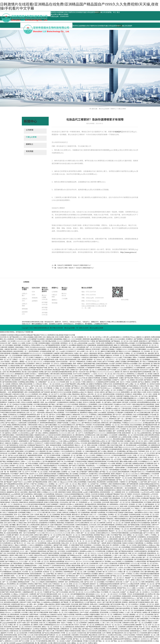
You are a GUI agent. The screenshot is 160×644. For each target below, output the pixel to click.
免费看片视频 (100, 596)
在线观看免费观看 (151, 547)
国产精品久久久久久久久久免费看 (146, 410)
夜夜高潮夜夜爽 (103, 531)
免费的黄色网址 (132, 570)
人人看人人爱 (121, 570)
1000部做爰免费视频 (116, 449)
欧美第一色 (100, 402)
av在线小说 (42, 578)
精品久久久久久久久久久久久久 (148, 510)
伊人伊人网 (127, 498)
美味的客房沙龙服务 (65, 492)
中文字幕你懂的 (69, 461)
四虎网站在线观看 (129, 616)
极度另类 (4, 614)
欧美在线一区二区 (84, 553)
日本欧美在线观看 (104, 576)
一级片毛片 (72, 361)
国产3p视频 (141, 629)
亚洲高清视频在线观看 (131, 453)
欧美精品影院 (5, 474)
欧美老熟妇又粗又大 (77, 437)
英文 (118, 12)
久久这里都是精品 (128, 561)
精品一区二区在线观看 (8, 368)
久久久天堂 (41, 533)
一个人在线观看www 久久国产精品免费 (108, 466)
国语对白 (8, 443)
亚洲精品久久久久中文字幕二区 (94, 429)
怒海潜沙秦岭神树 (109, 478)
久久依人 (130, 455)
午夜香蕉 (46, 592)
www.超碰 (84, 549)
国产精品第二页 (66, 602)
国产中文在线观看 (62, 592)
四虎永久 (31, 443)
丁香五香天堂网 (126, 408)
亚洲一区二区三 (151, 451)
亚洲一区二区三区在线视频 (127, 590)
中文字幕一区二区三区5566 (149, 563)
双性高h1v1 (46, 588)
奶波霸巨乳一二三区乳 (90, 374)
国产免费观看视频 (133, 484)
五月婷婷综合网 (15, 596)
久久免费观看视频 (140, 368)
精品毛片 (31, 380)
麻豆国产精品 (62, 478)
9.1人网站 (36, 384)
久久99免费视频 (80, 349)
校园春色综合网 (40, 435)
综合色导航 (6, 563)
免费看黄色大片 (110, 343)
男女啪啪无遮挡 (20, 364)
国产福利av (108, 402)
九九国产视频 (127, 463)
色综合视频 (11, 439)
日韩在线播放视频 (91, 451)
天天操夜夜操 (57, 406)
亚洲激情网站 (142, 537)
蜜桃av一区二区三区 (82, 527)
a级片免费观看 (127, 415)
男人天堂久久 (57, 453)
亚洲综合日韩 (115, 565)
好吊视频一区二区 (119, 355)
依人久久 (79, 561)
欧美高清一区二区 (150, 635)
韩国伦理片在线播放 (105, 431)
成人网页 (52, 386)
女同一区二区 (31, 412)
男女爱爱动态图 (131, 445)
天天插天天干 (28, 568)
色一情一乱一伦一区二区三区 (84, 541)
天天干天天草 (77, 374)
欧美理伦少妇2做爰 (76, 402)
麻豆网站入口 (78, 429)
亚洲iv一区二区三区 (127, 366)
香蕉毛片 (102, 574)
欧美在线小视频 (49, 380)
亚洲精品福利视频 (149, 423)
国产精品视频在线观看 (40, 482)
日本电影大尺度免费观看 (135, 543)
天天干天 (3, 445)
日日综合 (92, 565)
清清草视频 (86, 339)
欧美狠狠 (132, 586)
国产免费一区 (69, 398)
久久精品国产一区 (96, 478)
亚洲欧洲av (30, 390)
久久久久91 (59, 533)
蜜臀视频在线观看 (23, 574)
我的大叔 (126, 372)
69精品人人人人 (31, 512)
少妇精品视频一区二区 (68, 455)
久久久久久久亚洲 (60, 539)
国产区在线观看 (116, 604)
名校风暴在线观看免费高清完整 (62, 372)
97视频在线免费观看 (35, 633)
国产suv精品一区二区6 (109, 390)
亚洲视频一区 (133, 504)
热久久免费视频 (9, 339)
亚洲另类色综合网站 (59, 565)
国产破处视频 (141, 470)
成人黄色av (44, 384)
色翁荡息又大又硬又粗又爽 (32, 370)
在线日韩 (46, 437)
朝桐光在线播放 (94, 472)
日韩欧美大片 (60, 419)
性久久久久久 (38, 361)
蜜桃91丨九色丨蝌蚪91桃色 (91, 606)
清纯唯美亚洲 (137, 388)
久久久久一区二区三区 (105, 374)
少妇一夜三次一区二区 (93, 351)
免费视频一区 (145, 384)
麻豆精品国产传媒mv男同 (61, 370)
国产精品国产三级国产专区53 (13, 482)
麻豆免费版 (20, 459)
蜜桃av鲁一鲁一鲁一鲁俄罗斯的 (33, 496)
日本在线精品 (103, 514)
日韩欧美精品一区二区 (63, 417)
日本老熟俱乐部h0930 (94, 390)
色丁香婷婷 (128, 494)
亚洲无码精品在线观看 (96, 488)
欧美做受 (118, 492)
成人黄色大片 (47, 590)
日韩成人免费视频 (76, 521)
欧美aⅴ (90, 598)
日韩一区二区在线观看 (59, 490)
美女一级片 (72, 347)
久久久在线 (114, 590)
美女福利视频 (148, 578)
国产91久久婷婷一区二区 (27, 641)
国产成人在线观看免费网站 (20, 408)
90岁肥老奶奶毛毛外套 (87, 400)
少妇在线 (124, 457)
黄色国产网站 (122, 588)
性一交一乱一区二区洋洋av (93, 337)
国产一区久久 (80, 576)
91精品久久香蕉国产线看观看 (81, 519)
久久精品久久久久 (75, 423)
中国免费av (77, 357)
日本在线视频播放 (137, 576)
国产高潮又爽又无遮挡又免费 (26, 431)
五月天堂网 (62, 551)
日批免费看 (21, 600)
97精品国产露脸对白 (106, 355)
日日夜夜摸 (89, 616)
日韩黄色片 (142, 549)
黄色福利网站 (150, 582)
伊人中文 (137, 412)
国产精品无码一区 (40, 570)
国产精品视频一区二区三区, (134, 539)
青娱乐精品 (61, 523)
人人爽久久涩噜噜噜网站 (35, 545)
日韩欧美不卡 (146, 366)
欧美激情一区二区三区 (73, 408)
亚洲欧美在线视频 (124, 563)
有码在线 (16, 390)
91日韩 (95, 410)
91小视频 (142, 582)
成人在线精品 (74, 474)
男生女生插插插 (29, 337)
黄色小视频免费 (68, 443)
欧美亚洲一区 (94, 584)
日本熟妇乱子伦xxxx (129, 337)
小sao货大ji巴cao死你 (143, 447)
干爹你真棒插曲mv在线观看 (118, 470)
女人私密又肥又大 (38, 398)
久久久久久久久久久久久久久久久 (102, 439)
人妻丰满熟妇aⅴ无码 (57, 470)
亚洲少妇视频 (60, 337)
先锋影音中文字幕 (14, 402)
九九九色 (30, 635)
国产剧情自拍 (47, 449)
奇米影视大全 (18, 504)
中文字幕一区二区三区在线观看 (65, 568)
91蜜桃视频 (55, 355)
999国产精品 (36, 602)
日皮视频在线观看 (154, 468)
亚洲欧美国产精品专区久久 (71, 366)
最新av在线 (74, 427)
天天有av (77, 443)
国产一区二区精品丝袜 (77, 457)
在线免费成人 (49, 545)
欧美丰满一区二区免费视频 (117, 627)
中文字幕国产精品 (116, 535)
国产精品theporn (88, 629)
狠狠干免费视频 (84, 604)
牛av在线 (149, 580)
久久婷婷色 (150, 588)
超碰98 (139, 337)
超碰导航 (62, 459)
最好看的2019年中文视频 (102, 398)
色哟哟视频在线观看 (10, 635)
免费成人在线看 (37, 449)
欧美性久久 (63, 510)
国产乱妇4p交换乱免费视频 (29, 539)
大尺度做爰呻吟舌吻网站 (89, 408)
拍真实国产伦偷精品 (108, 349)
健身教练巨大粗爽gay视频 (89, 412)
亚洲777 (64, 498)
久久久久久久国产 (120, 574)
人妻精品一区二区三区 (26, 361)
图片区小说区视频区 (21, 492)
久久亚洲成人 (141, 588)
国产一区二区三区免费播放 (143, 623)
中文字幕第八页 (12, 600)
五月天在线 (93, 525)
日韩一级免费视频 (50, 496)
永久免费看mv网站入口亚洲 (35, 616)
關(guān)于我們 (67, 12)
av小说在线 (49, 435)
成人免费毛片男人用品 (152, 594)
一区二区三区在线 (54, 384)
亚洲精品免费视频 (91, 576)
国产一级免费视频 (26, 366)
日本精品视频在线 (63, 402)
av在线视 (112, 337)
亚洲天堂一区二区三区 (114, 523)
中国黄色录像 (142, 555)
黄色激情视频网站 (15, 372)
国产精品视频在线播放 (46, 539)
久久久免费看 (143, 476)
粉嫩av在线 (53, 437)
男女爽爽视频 (101, 482)
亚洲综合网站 (155, 590)
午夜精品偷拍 (36, 341)
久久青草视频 (16, 612)
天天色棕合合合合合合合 (38, 347)
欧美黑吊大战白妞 (56, 614)
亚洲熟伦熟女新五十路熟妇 (80, 580)
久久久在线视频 (77, 339)
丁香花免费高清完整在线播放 (24, 435)
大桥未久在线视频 (26, 402)
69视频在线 (85, 357)
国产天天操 (35, 386)
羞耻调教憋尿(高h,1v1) (98, 339)
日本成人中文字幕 (32, 343)
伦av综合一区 (143, 486)
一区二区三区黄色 (28, 357)
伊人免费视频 (114, 545)
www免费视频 (16, 494)
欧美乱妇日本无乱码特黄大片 (33, 355)
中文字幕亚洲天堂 (113, 461)
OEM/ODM (75, 12)
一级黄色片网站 (26, 547)
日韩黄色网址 (118, 614)
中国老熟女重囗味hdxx (18, 604)
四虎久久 (70, 480)
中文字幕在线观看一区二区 (69, 553)
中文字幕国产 (13, 453)
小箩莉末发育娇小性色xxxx (36, 425)
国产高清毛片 (76, 388)
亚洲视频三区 (104, 517)
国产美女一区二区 (79, 639)
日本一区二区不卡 (77, 433)
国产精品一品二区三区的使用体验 (122, 641)
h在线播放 (127, 441)
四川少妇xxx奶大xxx (120, 374)
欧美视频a (115, 629)
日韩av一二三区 (26, 461)
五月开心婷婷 (72, 574)
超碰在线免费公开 (36, 639)
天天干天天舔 (66, 453)
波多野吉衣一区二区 (124, 580)
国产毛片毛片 (117, 415)
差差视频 (122, 539)
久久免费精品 (149, 543)
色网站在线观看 (57, 590)
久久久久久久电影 (89, 561)
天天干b (77, 523)
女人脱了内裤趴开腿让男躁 (115, 441)
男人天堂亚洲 (116, 410)
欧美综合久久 (91, 382)
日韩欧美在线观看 (93, 623)
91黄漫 (93, 341)
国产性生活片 (147, 478)
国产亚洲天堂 (151, 470)
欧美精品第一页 (118, 498)
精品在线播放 (138, 478)
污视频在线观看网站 (82, 525)
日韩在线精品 (19, 347)
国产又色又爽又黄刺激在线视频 (41, 580)
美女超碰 (28, 398)
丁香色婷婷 (33, 551)
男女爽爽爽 (74, 588)
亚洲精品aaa (48, 529)
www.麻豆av (62, 429)
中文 (114, 12)
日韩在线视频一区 (154, 443)
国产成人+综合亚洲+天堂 (81, 372)
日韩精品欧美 (104, 500)
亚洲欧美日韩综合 (141, 521)
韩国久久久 (67, 339)
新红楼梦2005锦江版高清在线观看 (12, 470)
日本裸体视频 (118, 488)
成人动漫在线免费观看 (11, 533)
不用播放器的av (23, 531)
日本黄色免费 (142, 553)
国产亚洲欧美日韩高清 (143, 602)
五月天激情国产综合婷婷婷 (36, 339)
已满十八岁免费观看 (88, 537)
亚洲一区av (18, 514)
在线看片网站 (93, 474)
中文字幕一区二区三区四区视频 (17, 633)
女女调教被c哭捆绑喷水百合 (78, 345)
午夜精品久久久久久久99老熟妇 (121, 486)
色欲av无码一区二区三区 (69, 543)
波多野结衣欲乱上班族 (76, 582)
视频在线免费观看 (87, 535)
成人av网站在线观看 (81, 343)
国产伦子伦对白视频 (124, 508)
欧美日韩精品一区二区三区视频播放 (139, 359)
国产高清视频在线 (13, 445)
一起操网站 (29, 466)
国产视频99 (154, 639)
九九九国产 (18, 496)
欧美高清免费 (22, 557)
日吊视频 (55, 429)
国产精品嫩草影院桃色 (53, 345)
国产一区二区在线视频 (88, 447)
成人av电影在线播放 (75, 496)
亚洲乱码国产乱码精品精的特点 (19, 457)
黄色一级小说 (153, 529)
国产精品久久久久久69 (123, 351)
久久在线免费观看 (69, 586)
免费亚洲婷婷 (19, 451)
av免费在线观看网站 (34, 576)
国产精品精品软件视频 (150, 425)
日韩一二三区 (102, 521)
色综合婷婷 (8, 627)
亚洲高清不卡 (137, 406)
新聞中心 (98, 12)
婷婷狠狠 (11, 347)
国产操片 (3, 541)
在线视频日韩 (75, 549)
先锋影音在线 (14, 631)
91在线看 (13, 431)
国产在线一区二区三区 (153, 519)
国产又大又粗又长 (149, 533)
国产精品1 (122, 476)
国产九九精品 (102, 451)
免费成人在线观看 (97, 547)
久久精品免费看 (51, 623)
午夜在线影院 (51, 563)
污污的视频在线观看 (15, 419)
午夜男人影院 (100, 343)
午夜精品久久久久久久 (24, 449)
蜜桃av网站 (56, 449)
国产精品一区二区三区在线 (108, 472)
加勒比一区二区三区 (143, 590)
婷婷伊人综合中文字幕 (14, 421)
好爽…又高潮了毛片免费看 (62, 559)
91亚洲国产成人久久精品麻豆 (98, 463)
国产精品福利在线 (116, 347)
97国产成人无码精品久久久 (39, 484)
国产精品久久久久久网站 (80, 386)
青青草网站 (131, 374)
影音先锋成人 (54, 510)
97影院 (99, 361)
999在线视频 (84, 635)
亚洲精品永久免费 (102, 568)
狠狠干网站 (38, 584)
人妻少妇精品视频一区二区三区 (91, 417)
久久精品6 (20, 523)
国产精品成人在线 (87, 514)
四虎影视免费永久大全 (90, 521)
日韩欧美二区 (61, 578)
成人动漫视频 (126, 523)
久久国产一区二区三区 (131, 582)
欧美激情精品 (58, 339)
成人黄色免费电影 (16, 563)
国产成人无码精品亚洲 (23, 510)
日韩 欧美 (92, 402)
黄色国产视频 (11, 459)
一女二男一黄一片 (21, 576)
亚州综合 (104, 610)
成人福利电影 (7, 380)
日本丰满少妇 (4, 337)
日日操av (105, 627)
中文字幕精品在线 (10, 616)
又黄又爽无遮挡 (55, 374)
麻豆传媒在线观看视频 (38, 504)
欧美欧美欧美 (92, 345)
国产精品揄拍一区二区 (117, 549)
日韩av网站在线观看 (128, 410)
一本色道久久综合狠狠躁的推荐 (13, 568)
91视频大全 (112, 396)
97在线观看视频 (48, 353)
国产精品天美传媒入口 (101, 598)
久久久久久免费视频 (64, 341)
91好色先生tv (23, 349)
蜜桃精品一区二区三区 (91, 437)
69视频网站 (59, 586)
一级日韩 (28, 359)
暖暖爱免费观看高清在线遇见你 (38, 478)
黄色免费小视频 (9, 576)
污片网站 (90, 398)
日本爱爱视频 (94, 563)
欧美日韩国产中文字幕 (97, 357)
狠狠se (57, 639)
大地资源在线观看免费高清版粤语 (15, 447)
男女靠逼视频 (149, 378)
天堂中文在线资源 (62, 361)
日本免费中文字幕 (97, 457)
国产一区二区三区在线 (94, 347)
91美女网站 (15, 502)
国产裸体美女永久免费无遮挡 (91, 423)
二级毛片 (22, 570)
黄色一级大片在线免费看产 (28, 533)
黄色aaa (49, 570)
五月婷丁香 (108, 553)
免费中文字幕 (143, 608)
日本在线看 (75, 604)
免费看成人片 (29, 549)
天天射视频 (133, 402)
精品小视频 (141, 621)
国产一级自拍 (13, 343)
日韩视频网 (49, 339)
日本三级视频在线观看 (39, 637)
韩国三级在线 (21, 616)
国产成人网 (32, 541)
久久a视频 (30, 555)
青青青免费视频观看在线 (48, 423)
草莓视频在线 (81, 361)
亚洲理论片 (129, 394)
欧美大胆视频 (84, 600)
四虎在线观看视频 (36, 574)
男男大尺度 (27, 480)
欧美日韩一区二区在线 (31, 439)
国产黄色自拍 (71, 576)
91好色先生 (105, 347)
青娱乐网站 (16, 410)
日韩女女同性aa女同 (40, 555)
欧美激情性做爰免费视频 (105, 345)
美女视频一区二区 (18, 627)
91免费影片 (37, 490)
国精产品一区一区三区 (15, 400)
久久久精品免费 (41, 451)
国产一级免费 (102, 543)
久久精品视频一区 (141, 374)
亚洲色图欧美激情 (139, 594)
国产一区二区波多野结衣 (114, 596)
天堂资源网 (75, 635)
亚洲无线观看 (104, 612)
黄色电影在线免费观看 (33, 610)
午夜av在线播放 (33, 463)
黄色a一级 (15, 570)
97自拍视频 (143, 633)
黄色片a (23, 390)
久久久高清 (24, 443)
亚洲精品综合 (9, 427)
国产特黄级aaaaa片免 (75, 555)
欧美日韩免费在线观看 (152, 435)
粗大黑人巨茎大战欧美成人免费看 (33, 372)
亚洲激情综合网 (31, 396)
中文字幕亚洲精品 (84, 547)
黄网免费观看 (102, 504)
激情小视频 (10, 451)
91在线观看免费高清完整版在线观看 (111, 621)
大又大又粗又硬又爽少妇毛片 (47, 512)
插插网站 (49, 596)
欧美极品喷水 (32, 517)
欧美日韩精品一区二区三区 (46, 349)
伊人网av (134, 555)
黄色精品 (119, 463)
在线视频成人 (88, 545)
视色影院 (28, 529)
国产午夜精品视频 (26, 606)
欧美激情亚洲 (84, 355)
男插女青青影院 (8, 351)
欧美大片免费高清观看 (25, 490)
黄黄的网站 (27, 400)
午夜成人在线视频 (131, 382)
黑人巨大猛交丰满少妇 (132, 633)
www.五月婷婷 (122, 370)
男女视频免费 (16, 380)
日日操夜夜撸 (31, 498)
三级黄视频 (33, 594)
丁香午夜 (65, 378)
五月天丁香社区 (36, 486)
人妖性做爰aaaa (44, 614)
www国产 (112, 364)
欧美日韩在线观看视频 (151, 539)
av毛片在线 (57, 508)
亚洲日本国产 (96, 349)
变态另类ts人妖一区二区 (134, 439)
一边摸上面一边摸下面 (90, 555)
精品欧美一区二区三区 (101, 470)
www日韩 (73, 563)
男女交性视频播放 (136, 425)
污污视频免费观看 (106, 578)
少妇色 (92, 580)
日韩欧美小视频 (59, 353)
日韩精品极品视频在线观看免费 (110, 584)
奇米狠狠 (108, 561)
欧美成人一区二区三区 (143, 616)
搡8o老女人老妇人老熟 (120, 496)
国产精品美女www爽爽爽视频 (40, 441)
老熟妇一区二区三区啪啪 (29, 596)
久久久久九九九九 (126, 406)
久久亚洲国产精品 (21, 517)
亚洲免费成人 (22, 417)
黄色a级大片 (76, 514)
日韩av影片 (118, 557)
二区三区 (3, 496)
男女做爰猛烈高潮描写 (85, 410)
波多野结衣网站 (18, 468)
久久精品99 (141, 398)
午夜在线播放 (127, 357)
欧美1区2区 (23, 455)
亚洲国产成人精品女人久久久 (99, 419)
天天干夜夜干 (61, 576)
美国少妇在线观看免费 (126, 559)
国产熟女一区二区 (54, 368)
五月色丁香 (30, 447)
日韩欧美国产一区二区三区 (47, 382)
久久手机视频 (61, 382)
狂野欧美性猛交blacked (52, 625)
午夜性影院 (140, 635)
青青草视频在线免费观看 (82, 637)
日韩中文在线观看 (141, 527)
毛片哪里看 (100, 490)
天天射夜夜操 (149, 614)
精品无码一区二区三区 (73, 535)
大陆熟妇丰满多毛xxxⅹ (129, 598)
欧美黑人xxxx (127, 388)
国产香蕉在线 (72, 498)
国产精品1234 (71, 539)
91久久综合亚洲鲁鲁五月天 (67, 425)
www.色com (136, 474)
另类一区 (141, 504)
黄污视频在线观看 (29, 470)
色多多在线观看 (139, 435)
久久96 (109, 629)
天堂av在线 (106, 545)
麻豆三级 (60, 461)
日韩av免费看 (81, 384)
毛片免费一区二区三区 (87, 625)
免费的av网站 (31, 488)
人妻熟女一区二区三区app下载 (77, 463)
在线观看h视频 (7, 388)
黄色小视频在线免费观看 (89, 388)
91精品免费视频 (135, 565)
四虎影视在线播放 (66, 364)
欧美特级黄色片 (24, 441)
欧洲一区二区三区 (43, 415)
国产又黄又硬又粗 (6, 437)
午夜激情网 (82, 578)
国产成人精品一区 (35, 506)
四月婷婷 (119, 364)
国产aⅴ (87, 590)
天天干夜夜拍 (5, 361)
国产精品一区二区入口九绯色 (86, 455)
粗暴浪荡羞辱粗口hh (130, 398)
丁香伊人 (147, 535)
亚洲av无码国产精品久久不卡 (99, 619)
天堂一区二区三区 (17, 370)
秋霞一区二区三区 (139, 455)
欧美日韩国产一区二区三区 (25, 619)
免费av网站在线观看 (26, 384)
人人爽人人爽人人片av (10, 557)
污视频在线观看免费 (80, 506)
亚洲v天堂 (119, 582)
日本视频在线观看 (95, 459)
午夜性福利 (141, 451)
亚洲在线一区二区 (49, 572)
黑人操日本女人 (117, 616)
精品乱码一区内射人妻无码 (96, 392)
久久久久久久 (10, 374)
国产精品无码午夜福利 (36, 531)
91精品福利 (120, 427)
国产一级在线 (140, 586)
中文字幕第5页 (45, 519)
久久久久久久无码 (65, 433)
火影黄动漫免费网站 (45, 453)
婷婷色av (16, 463)
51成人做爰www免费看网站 (68, 441)
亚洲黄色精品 (121, 451)
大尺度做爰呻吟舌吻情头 (93, 368)
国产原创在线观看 (53, 463)
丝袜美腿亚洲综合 (110, 490)
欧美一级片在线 (92, 480)
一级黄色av (22, 586)
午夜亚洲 (137, 466)
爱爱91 (113, 474)
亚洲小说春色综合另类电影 (48, 474)
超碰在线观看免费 (145, 449)
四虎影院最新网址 (51, 582)
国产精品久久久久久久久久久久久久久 (102, 372)
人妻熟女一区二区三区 (36, 388)
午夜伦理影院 (60, 631)
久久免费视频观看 (101, 370)
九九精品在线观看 (14, 366)
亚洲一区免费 (35, 514)
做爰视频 (59, 598)
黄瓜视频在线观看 (86, 406)
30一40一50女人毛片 (28, 543)
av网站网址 (8, 476)
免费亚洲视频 (34, 614)
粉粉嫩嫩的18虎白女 (13, 461)
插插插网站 (10, 492)
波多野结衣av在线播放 (93, 449)
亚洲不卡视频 (13, 610)
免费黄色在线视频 (138, 463)
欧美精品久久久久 (42, 608)
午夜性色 (87, 494)
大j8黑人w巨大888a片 (97, 527)
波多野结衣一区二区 (67, 343)
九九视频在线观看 (91, 570)
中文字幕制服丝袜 (6, 572)
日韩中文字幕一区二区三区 (101, 406)
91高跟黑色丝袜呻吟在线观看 (106, 382)
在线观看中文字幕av (13, 580)
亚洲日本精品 (114, 500)
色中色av (4, 588)
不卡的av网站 (89, 376)
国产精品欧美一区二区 (152, 504)
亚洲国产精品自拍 (130, 400)
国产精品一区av (97, 498)
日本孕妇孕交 (17, 476)
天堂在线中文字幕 (18, 394)
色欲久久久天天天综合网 (90, 631)
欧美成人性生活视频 (137, 380)
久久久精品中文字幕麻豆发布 (100, 590)
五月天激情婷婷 (30, 451)
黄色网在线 (34, 410)
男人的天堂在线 (19, 559)
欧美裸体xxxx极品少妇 (79, 392)
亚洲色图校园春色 (142, 480)
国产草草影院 (153, 341)
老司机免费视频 (127, 347)
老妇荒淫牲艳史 (34, 351)
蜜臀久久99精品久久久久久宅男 (47, 492)
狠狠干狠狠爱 (106, 637)
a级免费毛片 (128, 421)
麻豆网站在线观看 (66, 374)
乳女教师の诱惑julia (85, 396)
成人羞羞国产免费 (83, 619)
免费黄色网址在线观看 (19, 425)
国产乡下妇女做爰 (108, 361)
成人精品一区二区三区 (41, 619)
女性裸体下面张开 (29, 500)
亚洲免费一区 (80, 451)
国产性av (52, 417)
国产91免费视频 (149, 508)
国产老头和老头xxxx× (105, 388)
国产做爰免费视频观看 (103, 341)
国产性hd (7, 619)
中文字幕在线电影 (21, 339)
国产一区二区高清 (107, 541)
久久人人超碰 (131, 588)
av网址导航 (6, 578)
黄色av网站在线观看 (73, 490)
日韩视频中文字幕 (128, 623)
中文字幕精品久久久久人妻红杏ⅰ (149, 461)
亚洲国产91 (116, 380)
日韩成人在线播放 (121, 361)
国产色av (52, 415)
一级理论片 (67, 547)
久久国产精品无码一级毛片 (146, 531)
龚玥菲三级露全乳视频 (63, 604)
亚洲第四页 (22, 396)
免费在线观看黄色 (100, 629)
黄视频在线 (113, 419)
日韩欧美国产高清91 (147, 490)
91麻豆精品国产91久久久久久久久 (31, 353)
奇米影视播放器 (77, 641)
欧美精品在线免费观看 (10, 386)
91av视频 (97, 586)
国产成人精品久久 (11, 423)
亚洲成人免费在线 (63, 512)
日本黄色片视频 (148, 459)
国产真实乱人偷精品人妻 (142, 612)
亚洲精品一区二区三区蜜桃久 (77, 510)
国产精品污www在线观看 (57, 421)
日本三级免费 (134, 341)
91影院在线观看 (146, 525)
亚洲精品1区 (73, 512)
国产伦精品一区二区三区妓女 (81, 531)
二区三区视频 (11, 341)
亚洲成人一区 (89, 529)
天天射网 (88, 457)
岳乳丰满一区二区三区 (95, 394)
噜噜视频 (36, 402)
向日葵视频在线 (37, 590)
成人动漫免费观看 (84, 512)
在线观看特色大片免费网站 (47, 523)
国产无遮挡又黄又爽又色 (18, 488)
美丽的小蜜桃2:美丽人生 (17, 555)
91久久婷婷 (112, 463)
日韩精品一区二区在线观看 (83, 380)
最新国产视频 (58, 545)
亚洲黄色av (75, 400)
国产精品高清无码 (118, 633)
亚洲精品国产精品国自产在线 (114, 494)
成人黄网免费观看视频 (13, 606)
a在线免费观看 (94, 612)
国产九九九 (85, 565)
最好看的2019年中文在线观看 (86, 568)
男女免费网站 (12, 584)
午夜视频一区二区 (71, 459)
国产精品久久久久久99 (117, 417)
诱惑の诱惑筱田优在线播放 (14, 378)
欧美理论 (15, 437)
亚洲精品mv (116, 368)
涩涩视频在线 (15, 551)
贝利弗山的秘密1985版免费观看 (97, 510)
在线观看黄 (22, 512)
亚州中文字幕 (22, 635)
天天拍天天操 (32, 349)
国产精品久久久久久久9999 (65, 349)
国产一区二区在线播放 (10, 582)
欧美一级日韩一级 (42, 417)
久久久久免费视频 (80, 390)
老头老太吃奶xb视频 (27, 535)
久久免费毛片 (85, 500)
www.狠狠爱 (102, 412)
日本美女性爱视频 (139, 347)
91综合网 (24, 380)
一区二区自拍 (60, 641)
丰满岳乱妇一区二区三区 (60, 584)
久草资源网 (47, 355)
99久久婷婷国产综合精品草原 (44, 549)
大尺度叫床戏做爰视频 (119, 455)
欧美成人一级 (14, 486)
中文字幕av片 (79, 529)
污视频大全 (106, 417)
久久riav (42, 598)
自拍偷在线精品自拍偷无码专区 (149, 484)
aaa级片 (63, 351)
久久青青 (136, 574)
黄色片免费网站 (35, 519)
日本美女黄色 (37, 627)
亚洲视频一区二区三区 (134, 390)
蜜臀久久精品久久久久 (138, 580)
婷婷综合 (88, 349)
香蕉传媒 (132, 602)
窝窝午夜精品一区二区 (101, 559)
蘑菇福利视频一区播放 (117, 378)
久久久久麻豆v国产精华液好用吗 (71, 606)
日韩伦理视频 (113, 539)
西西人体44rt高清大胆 (149, 421)
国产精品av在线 (132, 451)
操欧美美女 (75, 600)
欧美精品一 (42, 410)
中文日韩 (84, 443)
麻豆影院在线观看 (80, 480)
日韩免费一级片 (63, 582)
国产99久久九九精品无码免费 (130, 584)
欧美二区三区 (74, 584)
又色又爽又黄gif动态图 (49, 341)
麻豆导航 (75, 547)
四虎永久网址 (51, 578)
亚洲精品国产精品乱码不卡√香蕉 (38, 445)
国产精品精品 (133, 482)
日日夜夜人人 (30, 600)
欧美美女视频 (109, 488)
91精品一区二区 (151, 629)
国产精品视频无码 (50, 398)
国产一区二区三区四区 (88, 533)
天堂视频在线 (90, 466)
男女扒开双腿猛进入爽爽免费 (118, 510)
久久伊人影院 (103, 563)
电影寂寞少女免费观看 (98, 512)
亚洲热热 (61, 390)
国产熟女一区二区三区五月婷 (126, 480)
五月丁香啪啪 (66, 400)
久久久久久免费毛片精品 (92, 592)
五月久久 (57, 364)
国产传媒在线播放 (51, 396)
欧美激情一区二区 (141, 625)
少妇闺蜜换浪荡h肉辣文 (61, 529)
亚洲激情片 (126, 459)
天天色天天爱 (36, 359)
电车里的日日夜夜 (117, 353)
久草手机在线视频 (69, 525)
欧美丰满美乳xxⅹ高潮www (20, 519)
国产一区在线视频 (14, 639)
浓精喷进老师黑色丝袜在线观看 (69, 476)
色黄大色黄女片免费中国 (59, 431)
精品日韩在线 (93, 635)
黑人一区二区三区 (84, 478)
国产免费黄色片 (41, 600)
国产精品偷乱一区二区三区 (120, 341)
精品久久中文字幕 (79, 486)
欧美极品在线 (70, 627)
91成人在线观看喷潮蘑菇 (141, 415)
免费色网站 (114, 476)
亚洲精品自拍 (19, 529)
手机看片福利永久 (8, 545)
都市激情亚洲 (105, 549)
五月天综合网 (25, 639)
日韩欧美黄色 (118, 421)
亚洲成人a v (54, 441)
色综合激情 (86, 496)
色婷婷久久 (61, 398)
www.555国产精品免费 (68, 384)
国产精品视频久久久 (16, 337)
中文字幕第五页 (40, 563)
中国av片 (101, 555)
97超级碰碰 (43, 629)
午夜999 (145, 529)
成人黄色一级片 (32, 604)
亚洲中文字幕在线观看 (113, 366)
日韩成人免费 (62, 621)
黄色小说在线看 (92, 445)
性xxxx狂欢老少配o (130, 531)
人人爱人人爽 (129, 612)
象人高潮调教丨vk (98, 486)
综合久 (71, 529)
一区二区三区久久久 (107, 421)
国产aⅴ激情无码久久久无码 (9, 641)
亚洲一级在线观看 (144, 364)
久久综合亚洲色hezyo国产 (26, 433)
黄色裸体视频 (57, 400)
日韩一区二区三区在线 (65, 486)
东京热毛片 (28, 627)
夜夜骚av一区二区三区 (122, 529)
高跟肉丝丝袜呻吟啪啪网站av (123, 639)
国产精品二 (52, 404)
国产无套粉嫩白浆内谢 (69, 508)
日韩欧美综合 (4, 555)
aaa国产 (53, 537)
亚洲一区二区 (124, 565)
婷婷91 (32, 457)
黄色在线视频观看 (37, 508)
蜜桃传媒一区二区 (29, 406)
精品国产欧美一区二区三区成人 (68, 396)
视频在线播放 (38, 494)
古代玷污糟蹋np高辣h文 (64, 415)
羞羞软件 (4, 633)
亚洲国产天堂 (107, 498)
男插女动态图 (5, 596)
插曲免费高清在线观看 (88, 366)
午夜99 (27, 347)
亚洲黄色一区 (66, 472)
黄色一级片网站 (25, 580)
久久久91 (47, 390)
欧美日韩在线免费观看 (123, 608)
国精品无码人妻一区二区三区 (58, 608)
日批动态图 (45, 553)
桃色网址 (156, 392)
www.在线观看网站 (127, 368)
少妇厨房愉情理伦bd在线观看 (51, 506)
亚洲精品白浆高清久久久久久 (54, 616)
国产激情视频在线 (78, 602)
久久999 (3, 580)
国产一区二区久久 (62, 537)
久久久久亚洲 (112, 631)
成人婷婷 (98, 600)
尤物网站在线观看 (129, 625)
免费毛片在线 (108, 384)
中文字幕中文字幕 (37, 529)
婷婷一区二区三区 (6, 359)
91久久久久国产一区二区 (112, 457)
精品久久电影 (4, 539)
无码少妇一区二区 (107, 614)
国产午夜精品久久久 (12, 561)
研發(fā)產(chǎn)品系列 (87, 12)
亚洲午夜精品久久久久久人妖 (60, 588)
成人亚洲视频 (31, 586)
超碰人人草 (67, 519)
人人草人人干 (137, 421)
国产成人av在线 (13, 455)
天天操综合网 (24, 594)
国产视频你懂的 (72, 478)
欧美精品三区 (151, 488)
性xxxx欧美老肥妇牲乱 (145, 433)
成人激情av (145, 390)
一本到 (9, 392)
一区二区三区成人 (121, 359)
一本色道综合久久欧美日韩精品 (85, 596)
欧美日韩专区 (60, 386)
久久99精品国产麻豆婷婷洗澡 (27, 415)
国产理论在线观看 (22, 553)
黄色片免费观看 (54, 553)
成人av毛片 (80, 586)
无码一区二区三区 (64, 594)
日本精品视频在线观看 (93, 639)
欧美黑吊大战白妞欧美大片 (40, 537)
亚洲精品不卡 (121, 390)
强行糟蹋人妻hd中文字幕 (18, 525)
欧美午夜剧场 (117, 402)
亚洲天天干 (149, 419)
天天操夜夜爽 (24, 614)
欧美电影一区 (91, 359)
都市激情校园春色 (133, 361)
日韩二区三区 (132, 553)
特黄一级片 (101, 408)
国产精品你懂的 (105, 443)
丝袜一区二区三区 (71, 484)
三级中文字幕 (132, 629)
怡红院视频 (57, 435)
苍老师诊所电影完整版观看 (120, 533)
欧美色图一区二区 (121, 537)
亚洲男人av (123, 637)
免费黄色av (24, 541)
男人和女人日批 (66, 517)
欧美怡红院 (151, 527)
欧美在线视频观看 (39, 568)
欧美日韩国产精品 (90, 364)
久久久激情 (21, 343)
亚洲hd (90, 421)
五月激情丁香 (39, 419)
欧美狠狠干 (55, 504)
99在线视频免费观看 (44, 517)
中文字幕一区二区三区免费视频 (32, 572)
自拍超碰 (52, 521)
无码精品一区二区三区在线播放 (118, 514)
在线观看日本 (17, 572)
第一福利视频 (150, 353)
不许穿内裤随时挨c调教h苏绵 (45, 641)
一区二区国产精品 (48, 574)
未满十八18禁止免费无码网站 (94, 453)
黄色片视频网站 (30, 459)
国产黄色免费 (39, 476)
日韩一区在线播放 (89, 572)
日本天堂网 (139, 541)
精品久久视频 (142, 392)
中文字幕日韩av (73, 610)
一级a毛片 (67, 590)
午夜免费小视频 (15, 539)
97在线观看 (121, 527)
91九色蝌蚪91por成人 (64, 531)
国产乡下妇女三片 (28, 419)
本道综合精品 (92, 482)
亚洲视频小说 (13, 531)
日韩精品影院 (145, 494)
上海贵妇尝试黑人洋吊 (112, 429)
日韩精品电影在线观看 (29, 421)
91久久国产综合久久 (50, 527)
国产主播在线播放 (51, 425)
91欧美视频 (12, 449)
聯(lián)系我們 (105, 12)
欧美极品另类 (4, 486)
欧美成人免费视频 (115, 619)
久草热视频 (123, 629)
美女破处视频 (83, 543)
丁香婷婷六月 (123, 482)
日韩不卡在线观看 (68, 598)
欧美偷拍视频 (31, 417)
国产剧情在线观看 (134, 525)
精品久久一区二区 (81, 445)
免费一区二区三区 (43, 561)
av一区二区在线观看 (94, 502)
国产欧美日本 (149, 380)
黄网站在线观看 (77, 492)
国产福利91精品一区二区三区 (138, 500)
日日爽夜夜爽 (37, 621)
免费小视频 (124, 506)
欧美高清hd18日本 (74, 447)
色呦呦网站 (98, 537)
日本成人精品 (112, 386)
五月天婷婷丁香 (37, 547)
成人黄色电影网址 (79, 435)
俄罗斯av (14, 590)
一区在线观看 (119, 376)
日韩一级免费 (82, 359)
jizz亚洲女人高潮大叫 (153, 549)
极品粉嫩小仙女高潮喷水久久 (81, 439)
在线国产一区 (125, 592)
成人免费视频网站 (113, 504)
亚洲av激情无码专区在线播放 (15, 608)
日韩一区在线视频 (70, 488)
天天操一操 (23, 463)
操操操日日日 (40, 459)
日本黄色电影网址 (98, 557)
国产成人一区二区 (28, 476)
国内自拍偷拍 (90, 594)
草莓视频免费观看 (137, 502)
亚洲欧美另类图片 (35, 378)
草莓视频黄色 (60, 380)
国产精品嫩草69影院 (48, 359)
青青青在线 (49, 412)
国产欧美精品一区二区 (20, 388)
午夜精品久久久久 (121, 349)
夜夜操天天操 (39, 390)
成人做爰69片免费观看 (93, 378)
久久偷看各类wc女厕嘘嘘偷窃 (51, 602)
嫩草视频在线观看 (74, 537)
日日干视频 (10, 496)
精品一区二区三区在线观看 (29, 427)
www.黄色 (63, 463)
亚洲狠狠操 (117, 541)
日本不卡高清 (84, 612)
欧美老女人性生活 (56, 366)
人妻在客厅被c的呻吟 (11, 349)
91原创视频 (81, 368)
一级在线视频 (40, 412)
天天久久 (94, 553)
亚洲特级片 (104, 484)
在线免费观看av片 (33, 423)
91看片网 (56, 610)
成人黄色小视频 (56, 378)
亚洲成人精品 (77, 629)
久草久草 (106, 337)
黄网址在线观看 (111, 588)
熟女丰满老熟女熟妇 (132, 355)
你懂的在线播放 (95, 614)
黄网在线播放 (55, 517)
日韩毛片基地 (38, 535)
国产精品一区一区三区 (103, 641)
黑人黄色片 (63, 355)
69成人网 (42, 623)
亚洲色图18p (12, 415)
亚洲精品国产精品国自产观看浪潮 (102, 519)
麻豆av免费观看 (59, 412)
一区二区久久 (41, 541)
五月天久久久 (113, 572)
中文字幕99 (155, 570)
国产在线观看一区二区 (87, 370)
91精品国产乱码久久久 (138, 472)
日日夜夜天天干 (71, 351)
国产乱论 (141, 382)
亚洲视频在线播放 (44, 343)
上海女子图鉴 (106, 368)
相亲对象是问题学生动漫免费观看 (141, 372)
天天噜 (13, 619)
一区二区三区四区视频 (14, 357)
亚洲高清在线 (120, 394)
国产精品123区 (52, 551)
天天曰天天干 (144, 370)
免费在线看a (125, 345)
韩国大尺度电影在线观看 (73, 631)
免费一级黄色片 (78, 364)
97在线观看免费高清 (77, 590)
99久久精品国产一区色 (35, 527)
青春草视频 (104, 586)
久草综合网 (143, 386)
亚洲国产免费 (4, 592)
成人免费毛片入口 (61, 574)
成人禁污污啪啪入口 (128, 541)
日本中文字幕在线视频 (106, 404)
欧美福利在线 (21, 412)
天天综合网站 (64, 502)
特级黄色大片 (83, 421)
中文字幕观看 (48, 388)
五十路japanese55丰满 (65, 482)
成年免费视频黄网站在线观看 (147, 402)
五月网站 (36, 629)
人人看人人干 (7, 570)
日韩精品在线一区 (137, 351)
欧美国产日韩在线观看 (126, 512)
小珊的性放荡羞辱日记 (50, 466)
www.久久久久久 (47, 610)
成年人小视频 (149, 441)
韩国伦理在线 (24, 502)
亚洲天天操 (23, 445)
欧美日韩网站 (103, 631)
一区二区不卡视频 (113, 521)
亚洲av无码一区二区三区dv (139, 396)
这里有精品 (110, 412)
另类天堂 (64, 368)
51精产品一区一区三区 (50, 408)
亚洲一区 (17, 621)
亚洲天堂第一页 (48, 364)
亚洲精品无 (19, 439)
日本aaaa (53, 619)
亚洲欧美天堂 (155, 612)
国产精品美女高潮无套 (126, 551)
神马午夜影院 (114, 559)
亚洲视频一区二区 (68, 376)
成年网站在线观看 (127, 466)
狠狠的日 (148, 382)
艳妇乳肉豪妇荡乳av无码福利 (126, 343)
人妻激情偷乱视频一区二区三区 (104, 376)
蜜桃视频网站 (35, 510)
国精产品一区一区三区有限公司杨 (54, 535)
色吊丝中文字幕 (149, 568)
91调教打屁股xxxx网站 (98, 441)
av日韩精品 (46, 547)
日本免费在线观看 (143, 429)
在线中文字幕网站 (154, 631)
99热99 (26, 378)
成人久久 (55, 580)
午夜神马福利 (55, 357)
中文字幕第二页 (106, 592)
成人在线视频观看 (97, 427)
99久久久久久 (50, 533)
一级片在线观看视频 (130, 488)
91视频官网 (102, 445)
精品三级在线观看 (44, 427)
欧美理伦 (125, 602)
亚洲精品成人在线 (151, 610)
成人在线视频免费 (25, 631)
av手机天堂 (154, 494)
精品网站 (107, 486)
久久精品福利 (119, 412)
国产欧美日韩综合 (133, 386)
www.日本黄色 (116, 561)
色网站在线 (59, 494)
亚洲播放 (41, 604)
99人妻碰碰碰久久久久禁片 (86, 539)
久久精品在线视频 (135, 345)
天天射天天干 (39, 443)
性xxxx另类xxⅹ (37, 461)
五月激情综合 (117, 388)
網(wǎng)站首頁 (56, 12)
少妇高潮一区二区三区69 (128, 429)
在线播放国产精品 (130, 376)
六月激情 (8, 535)
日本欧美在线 (100, 366)
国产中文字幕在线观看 (41, 612)
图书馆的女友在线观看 (66, 541)
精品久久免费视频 (21, 545)
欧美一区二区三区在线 (73, 382)
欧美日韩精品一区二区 (141, 394)
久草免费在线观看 (73, 621)
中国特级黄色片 (67, 406)
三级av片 (40, 559)
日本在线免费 (11, 553)
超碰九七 (119, 337)
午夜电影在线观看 (49, 361)
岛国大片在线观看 (69, 614)
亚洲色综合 (151, 555)
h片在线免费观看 (49, 494)
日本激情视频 (113, 437)
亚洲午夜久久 (126, 557)
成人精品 (94, 531)
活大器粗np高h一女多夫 (62, 549)
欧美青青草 (154, 541)
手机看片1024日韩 (89, 641)
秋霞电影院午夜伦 (62, 496)
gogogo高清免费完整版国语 (107, 480)
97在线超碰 (6, 376)
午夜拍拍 (95, 506)
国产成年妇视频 (30, 608)
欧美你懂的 (18, 345)
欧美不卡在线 (46, 378)
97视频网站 (93, 415)
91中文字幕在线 (46, 429)
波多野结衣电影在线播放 (44, 406)
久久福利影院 (146, 337)
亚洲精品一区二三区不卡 (57, 484)
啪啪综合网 (76, 415)
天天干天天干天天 (54, 606)
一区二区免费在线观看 (88, 490)
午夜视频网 (142, 357)
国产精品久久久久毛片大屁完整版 (67, 404)
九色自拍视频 (123, 500)
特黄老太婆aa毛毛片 (24, 590)
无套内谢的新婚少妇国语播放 (9, 353)
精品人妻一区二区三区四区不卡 (112, 600)
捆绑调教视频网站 (152, 357)
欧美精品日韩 (112, 508)
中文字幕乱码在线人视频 (19, 478)
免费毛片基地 (155, 427)
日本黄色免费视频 (52, 347)
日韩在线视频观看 (61, 480)
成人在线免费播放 (125, 547)
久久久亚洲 (27, 504)
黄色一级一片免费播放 (43, 431)
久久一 (96, 514)
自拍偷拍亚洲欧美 (56, 445)
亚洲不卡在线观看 (132, 476)
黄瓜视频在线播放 (119, 439)
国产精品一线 (130, 431)
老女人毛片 (41, 396)
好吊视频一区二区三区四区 (120, 443)
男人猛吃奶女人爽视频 (10, 433)
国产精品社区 (20, 565)
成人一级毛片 (115, 406)
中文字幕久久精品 (66, 394)
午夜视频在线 (123, 553)
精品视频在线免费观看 (26, 437)
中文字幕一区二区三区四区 (39, 472)
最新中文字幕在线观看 (108, 351)
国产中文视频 (112, 370)
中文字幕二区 (37, 466)
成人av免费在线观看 (125, 437)
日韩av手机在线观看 (25, 637)
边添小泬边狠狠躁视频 (107, 608)
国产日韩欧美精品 (115, 423)
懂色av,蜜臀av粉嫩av (49, 621)
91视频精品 (21, 382)
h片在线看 (153, 415)
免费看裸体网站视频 (10, 574)
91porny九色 (84, 621)
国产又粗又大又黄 (49, 631)
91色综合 (137, 366)
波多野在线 (127, 449)
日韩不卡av (10, 621)
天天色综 (138, 431)
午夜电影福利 (147, 439)
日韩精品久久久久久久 (103, 455)
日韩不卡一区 (125, 380)
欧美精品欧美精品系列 (51, 476)
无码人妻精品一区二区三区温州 (133, 535)
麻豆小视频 (8, 598)
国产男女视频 (129, 378)
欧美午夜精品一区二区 (56, 612)
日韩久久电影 (52, 482)
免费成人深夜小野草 (144, 570)
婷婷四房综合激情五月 (43, 468)
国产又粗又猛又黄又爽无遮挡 (60, 427)
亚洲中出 (48, 557)
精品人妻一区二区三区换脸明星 (50, 514)
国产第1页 (17, 543)
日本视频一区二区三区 (151, 351)
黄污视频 (125, 402)
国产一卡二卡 (8, 504)
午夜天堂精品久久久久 (116, 586)
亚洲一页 (54, 390)
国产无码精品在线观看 (144, 376)
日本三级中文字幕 (7, 463)
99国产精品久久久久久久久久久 (124, 447)
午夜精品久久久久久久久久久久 (132, 423)
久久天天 (100, 553)
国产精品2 (97, 541)
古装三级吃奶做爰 (63, 457)
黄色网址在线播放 (106, 496)
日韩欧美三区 (69, 390)
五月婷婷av (126, 576)
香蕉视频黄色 (126, 392)
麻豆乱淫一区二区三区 (149, 345)
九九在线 (14, 417)
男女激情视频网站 (149, 637)
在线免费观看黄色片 (73, 551)
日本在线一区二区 (59, 627)
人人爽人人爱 (132, 470)
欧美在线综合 (69, 353)
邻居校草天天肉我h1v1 (67, 504)
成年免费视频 (81, 347)
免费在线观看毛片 (26, 629)
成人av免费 (81, 351)
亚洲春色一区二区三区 (147, 604)
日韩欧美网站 (15, 521)
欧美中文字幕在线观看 (52, 502)
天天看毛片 (15, 441)
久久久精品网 (40, 582)
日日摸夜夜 (149, 517)
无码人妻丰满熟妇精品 (32, 429)
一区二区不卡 (142, 488)
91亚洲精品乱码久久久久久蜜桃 (28, 578)
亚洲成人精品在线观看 (73, 565)
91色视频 (131, 349)
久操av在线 (116, 592)
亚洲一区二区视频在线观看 (131, 492)
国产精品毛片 (31, 376)
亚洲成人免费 (48, 559)
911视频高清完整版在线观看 (10, 506)
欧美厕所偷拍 (42, 551)
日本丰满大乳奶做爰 (98, 494)
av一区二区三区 (37, 400)
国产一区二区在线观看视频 (14, 355)
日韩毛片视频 (112, 580)
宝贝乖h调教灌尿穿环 (50, 461)
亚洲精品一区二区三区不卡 (141, 437)
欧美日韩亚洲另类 (22, 368)
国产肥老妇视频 (15, 547)
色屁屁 (124, 543)
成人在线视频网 (22, 584)
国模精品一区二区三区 (113, 425)
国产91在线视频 (60, 500)
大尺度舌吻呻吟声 (137, 568)
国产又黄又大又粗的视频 (77, 466)
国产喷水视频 (8, 390)
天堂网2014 (43, 463)
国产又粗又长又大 (137, 459)
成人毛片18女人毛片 (92, 517)
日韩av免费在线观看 (52, 459)
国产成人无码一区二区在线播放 (94, 582)
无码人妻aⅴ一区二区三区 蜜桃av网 (56, 447)
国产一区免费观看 (119, 431)
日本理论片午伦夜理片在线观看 (23, 404)
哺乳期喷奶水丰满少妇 (100, 396)
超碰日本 (7, 519)
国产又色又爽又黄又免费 (137, 519)
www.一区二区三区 (104, 410)
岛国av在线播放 (37, 631)
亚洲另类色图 (40, 586)
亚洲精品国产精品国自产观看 (38, 368)
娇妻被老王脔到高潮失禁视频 (97, 461)
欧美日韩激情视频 (124, 472)
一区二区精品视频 (42, 498)
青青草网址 (59, 572)
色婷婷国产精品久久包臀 (102, 535)
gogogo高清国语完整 (9, 623)
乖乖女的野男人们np (38, 345)
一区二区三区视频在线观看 (105, 447)
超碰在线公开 (45, 525)
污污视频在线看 (83, 459)
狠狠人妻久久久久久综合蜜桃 (116, 339)
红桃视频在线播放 (114, 598)
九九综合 (107, 565)
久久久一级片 (24, 551)
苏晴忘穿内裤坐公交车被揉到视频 (16, 527)
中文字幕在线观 (63, 466)
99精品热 (96, 421)
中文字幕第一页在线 (125, 594)
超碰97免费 (42, 596)
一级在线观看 (60, 410)
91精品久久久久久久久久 (53, 376)
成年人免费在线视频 (78, 517)
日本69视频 (106, 502)
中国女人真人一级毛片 (81, 353)
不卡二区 (126, 606)
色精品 (9, 425)
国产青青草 (51, 637)
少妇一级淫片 (72, 619)
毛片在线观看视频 (71, 419)
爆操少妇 (117, 345)
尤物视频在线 (148, 339)
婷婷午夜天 (26, 514)
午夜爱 (84, 382)
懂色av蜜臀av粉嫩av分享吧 (129, 461)
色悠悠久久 (155, 408)
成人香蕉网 (35, 625)
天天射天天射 (73, 378)
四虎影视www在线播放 (130, 364)
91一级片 (70, 429)
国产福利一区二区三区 (144, 598)
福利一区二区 (44, 386)
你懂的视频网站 (94, 492)
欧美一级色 (154, 602)
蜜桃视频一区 (112, 451)
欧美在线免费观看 (102, 364)
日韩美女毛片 (75, 370)
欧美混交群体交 (80, 627)
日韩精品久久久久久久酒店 (114, 357)
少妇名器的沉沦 (146, 565)
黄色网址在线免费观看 (57, 561)
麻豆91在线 (59, 637)
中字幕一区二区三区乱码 (69, 633)
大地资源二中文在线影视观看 (95, 425)
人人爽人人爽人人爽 (107, 623)
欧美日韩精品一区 (32, 382)
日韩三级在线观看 (107, 639)
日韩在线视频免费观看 (105, 415)
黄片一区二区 (47, 400)
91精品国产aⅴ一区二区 (42, 357)
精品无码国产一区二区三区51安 (120, 502)
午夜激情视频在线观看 (153, 472)
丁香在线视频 (95, 496)
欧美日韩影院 (79, 376)
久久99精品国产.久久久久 (36, 557)
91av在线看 (113, 517)
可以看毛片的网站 (49, 639)
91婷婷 (46, 443)
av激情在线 (105, 606)
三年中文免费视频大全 (72, 412)
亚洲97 (48, 504)
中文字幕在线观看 (85, 427)
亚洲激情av (105, 378)
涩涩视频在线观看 (134, 506)
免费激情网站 (153, 486)
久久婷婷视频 (155, 359)
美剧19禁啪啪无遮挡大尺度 (66, 527)
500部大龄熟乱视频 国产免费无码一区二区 (47, 635)
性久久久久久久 (70, 561)
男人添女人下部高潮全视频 (149, 361)
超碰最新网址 (54, 433)
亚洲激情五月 (84, 474)
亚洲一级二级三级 (109, 537)
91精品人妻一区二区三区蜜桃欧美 (129, 572)
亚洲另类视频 (66, 635)
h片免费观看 (143, 468)
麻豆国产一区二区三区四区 (29, 521)
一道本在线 (64, 610)
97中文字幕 (118, 623)
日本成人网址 (36, 480)
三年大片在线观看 (133, 370)
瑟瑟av (3, 621)
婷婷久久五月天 (62, 619)
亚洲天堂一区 (76, 417)
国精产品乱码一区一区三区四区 (112, 459)
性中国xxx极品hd (25, 486)
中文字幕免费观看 (65, 580)
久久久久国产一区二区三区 (28, 561)
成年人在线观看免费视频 (32, 392)
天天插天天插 (82, 633)
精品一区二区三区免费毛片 (130, 604)
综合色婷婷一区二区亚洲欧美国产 (12, 500)
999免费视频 (83, 502)
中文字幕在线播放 (140, 349)
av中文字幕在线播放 (43, 470)
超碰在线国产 (109, 557)
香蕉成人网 (21, 453)
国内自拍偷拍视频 (71, 359)
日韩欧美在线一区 (66, 629)
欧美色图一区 (57, 596)
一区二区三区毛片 (112, 594)
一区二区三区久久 (119, 578)
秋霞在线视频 (72, 608)
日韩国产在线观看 (63, 423)
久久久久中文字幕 (86, 476)
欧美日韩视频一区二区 (129, 433)
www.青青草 (28, 482)
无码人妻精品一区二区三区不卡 (49, 394)
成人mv (89, 498)
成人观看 (115, 553)
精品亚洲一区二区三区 (18, 376)
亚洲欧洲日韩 (50, 586)
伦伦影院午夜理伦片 (56, 443)
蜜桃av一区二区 (47, 627)
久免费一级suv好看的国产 (48, 402)
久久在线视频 (113, 435)
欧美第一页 (67, 545)
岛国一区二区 (17, 537)
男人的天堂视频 (47, 370)
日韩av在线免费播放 (80, 482)
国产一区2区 (51, 410)
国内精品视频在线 (83, 419)
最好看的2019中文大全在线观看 (61, 392)
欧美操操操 (108, 555)
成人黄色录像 (63, 347)
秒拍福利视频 (69, 523)
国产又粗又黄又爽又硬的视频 (112, 602)
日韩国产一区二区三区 (140, 417)
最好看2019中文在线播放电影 (141, 523)
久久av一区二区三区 (100, 529)
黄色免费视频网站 (45, 439)
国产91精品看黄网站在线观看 (13, 484)
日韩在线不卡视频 (25, 602)
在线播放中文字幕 (72, 421)
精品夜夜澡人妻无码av (97, 353)
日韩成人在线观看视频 (60, 570)
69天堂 (126, 586)
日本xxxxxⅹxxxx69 (35, 408)
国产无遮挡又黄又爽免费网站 (105, 400)
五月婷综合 (109, 574)
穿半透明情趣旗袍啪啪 (78, 594)
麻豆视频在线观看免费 (11, 602)
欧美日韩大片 (144, 341)
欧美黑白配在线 (67, 435)
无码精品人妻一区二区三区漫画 (72, 468)
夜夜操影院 (135, 449)
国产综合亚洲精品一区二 (41, 366)
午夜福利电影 (88, 586)
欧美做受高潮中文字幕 (114, 433)
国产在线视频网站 (27, 494)
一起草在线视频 (43, 521)
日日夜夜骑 (97, 545)
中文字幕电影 (122, 386)
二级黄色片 (11, 529)
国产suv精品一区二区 (132, 384)
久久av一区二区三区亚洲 (147, 453)
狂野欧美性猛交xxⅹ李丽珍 (139, 631)
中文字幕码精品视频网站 (144, 343)
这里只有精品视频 (6, 394)
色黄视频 (108, 353)
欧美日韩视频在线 (94, 443)
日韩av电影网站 (50, 604)
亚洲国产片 (64, 345)
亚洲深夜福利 (25, 410)
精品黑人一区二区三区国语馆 (74, 337)
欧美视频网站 (135, 490)
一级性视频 (14, 361)
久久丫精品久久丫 (137, 508)
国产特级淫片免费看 (13, 629)
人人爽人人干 (152, 476)
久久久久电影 (134, 606)
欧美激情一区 (104, 437)
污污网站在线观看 (94, 549)
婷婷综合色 (105, 423)
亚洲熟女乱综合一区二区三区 (61, 439)
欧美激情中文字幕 (132, 627)
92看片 (41, 625)
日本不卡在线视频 (148, 406)
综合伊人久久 (34, 474)
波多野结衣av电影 (121, 525)
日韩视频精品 (68, 637)
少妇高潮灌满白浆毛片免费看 (45, 500)
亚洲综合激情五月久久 (91, 431)
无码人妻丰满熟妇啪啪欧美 (106, 525)
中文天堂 (126, 614)
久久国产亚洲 (152, 500)
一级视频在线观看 (43, 374)
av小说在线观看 (113, 610)
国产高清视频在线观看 (10, 382)
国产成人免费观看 (144, 427)
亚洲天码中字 (130, 527)
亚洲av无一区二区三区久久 (105, 359)
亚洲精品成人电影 (112, 551)
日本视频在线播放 (77, 453)
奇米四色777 (47, 565)
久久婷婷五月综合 (123, 517)
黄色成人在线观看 (57, 488)
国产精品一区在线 (32, 453)
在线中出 (129, 417)
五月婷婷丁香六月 (102, 572)
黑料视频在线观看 (109, 394)
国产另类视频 (46, 392)
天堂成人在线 (47, 584)
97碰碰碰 (146, 541)
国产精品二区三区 (116, 576)
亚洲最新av (16, 443)
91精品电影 (38, 437)
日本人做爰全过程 (49, 337)
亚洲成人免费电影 (81, 398)
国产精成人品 (155, 366)
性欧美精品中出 (146, 408)
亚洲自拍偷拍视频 (153, 537)
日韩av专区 (115, 637)
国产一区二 (56, 351)
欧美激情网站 (72, 368)
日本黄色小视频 (91, 361)
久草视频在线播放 (110, 427)
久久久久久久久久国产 (24, 341)
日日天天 (140, 400)
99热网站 (31, 584)
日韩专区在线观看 (65, 600)
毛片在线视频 (50, 568)
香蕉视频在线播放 (8, 435)
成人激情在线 (48, 508)
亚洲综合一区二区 (52, 541)
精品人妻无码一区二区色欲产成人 (89, 484)
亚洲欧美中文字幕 (94, 386)
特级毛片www (139, 378)
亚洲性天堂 (61, 408)
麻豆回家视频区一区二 (21, 351)
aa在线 (149, 368)
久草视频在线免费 (132, 468)
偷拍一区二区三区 (137, 441)
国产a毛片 (48, 372)
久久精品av (15, 594)
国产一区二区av (67, 506)
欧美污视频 (38, 337)
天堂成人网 (21, 429)
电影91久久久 (113, 568)
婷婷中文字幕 (24, 474)
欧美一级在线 (60, 359)
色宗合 (89, 578)
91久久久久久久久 (66, 357)
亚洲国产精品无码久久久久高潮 (15, 498)
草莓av (135, 357)
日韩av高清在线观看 (54, 543)
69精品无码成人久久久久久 (102, 616)
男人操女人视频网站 (42, 433)
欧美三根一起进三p (24, 386)
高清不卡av (68, 470)
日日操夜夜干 (31, 364)
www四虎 (92, 343)
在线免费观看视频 (119, 384)
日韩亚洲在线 (45, 510)
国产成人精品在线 (57, 547)
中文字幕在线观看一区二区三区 (13, 480)
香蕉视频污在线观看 (48, 480)
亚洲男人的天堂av (30, 374)
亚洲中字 (96, 476)
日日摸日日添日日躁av (115, 635)
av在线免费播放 (142, 445)
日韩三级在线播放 (102, 435)
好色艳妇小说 (50, 598)
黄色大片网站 (136, 498)
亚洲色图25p (26, 345)
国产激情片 (15, 535)
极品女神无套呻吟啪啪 (137, 517)
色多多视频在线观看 (18, 549)
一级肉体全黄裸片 (120, 468)
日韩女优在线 (94, 500)
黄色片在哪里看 (66, 514)
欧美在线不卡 (69, 380)
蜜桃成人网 (119, 372)
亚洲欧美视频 (129, 412)
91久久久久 (85, 415)
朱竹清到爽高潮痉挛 (13, 541)
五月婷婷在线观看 (46, 351)
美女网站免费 (81, 498)
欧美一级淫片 (61, 623)
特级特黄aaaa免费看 (82, 614)
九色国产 (68, 641)
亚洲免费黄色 (93, 404)
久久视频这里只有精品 (117, 612)
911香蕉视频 (149, 463)
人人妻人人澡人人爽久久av (121, 555)
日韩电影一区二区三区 (147, 584)
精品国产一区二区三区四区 (124, 478)
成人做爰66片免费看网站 (95, 384)
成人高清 (134, 392)
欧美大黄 (111, 529)
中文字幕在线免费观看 (41, 404)
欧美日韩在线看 (145, 412)
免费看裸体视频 (132, 457)
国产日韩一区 (74, 502)
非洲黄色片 (130, 339)
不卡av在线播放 (78, 470)
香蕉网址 (14, 578)
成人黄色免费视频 (13, 614)
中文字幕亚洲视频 (107, 468)
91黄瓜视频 (104, 449)
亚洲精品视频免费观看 (127, 521)
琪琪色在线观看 (49, 419)
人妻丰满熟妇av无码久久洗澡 (143, 512)
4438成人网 (136, 408)
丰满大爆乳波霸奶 (55, 472)
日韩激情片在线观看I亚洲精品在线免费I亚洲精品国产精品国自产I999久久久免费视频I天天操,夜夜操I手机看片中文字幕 (79, 6)
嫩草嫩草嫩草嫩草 (18, 392)
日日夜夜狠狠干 (42, 421)
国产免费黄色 (138, 339)
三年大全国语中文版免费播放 (102, 380)
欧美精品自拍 (100, 625)
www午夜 (82, 378)
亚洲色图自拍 (10, 517)
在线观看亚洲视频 (112, 482)
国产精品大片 (148, 576)
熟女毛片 (82, 449)
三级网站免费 (22, 423)
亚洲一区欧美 (153, 394)
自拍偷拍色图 (88, 470)
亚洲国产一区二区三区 (17, 466)
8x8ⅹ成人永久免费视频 (98, 523)
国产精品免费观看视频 (94, 627)
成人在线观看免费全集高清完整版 (31, 588)
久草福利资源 (113, 563)
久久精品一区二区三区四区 (62, 388)
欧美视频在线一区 (153, 553)
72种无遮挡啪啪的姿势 (146, 606)
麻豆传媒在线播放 (136, 529)
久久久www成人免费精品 (8, 429)
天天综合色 (136, 494)
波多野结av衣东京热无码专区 (80, 341)
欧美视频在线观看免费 (36, 502)
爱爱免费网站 (94, 355)
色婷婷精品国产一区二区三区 (73, 572)
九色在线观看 (55, 343)
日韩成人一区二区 (18, 359)
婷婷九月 (39, 364)
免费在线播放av (51, 457)
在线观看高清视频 (6, 410)
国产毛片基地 (119, 400)
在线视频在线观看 (135, 514)
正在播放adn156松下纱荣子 (123, 404)
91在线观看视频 (139, 610)
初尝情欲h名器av (29, 563)
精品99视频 (33, 492)
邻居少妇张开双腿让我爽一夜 (116, 445)
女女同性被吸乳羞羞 (136, 533)
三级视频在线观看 (104, 604)
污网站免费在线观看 (62, 563)
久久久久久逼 (135, 563)
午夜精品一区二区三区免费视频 (134, 353)
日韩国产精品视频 (54, 629)
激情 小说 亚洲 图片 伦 (129, 619)
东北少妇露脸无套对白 (72, 612)
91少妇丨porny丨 (85, 610)
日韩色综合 (15, 384)
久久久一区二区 (101, 594)
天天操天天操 (39, 380)
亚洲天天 (135, 486)
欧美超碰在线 (19, 374)
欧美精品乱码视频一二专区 (34, 565)
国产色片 (27, 484)
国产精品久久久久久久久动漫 (135, 419)
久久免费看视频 (105, 476)
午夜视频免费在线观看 (86, 588)
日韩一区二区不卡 (24, 472)
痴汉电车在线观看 (123, 631)
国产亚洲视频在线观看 (94, 633)
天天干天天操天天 (72, 578)
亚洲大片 (150, 392)
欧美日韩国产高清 (77, 545)
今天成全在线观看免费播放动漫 (74, 494)
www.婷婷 (127, 568)
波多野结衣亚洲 (90, 435)
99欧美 (91, 559)
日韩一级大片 (120, 382)
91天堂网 (88, 486)
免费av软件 (94, 604)
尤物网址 (17, 427)
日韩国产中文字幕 (66, 639)
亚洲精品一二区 (56, 468)
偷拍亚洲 (104, 386)
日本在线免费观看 (73, 355)
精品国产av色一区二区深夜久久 (140, 592)
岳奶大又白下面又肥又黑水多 (61, 557)
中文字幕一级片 (40, 457)
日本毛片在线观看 (129, 635)
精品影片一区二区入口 (123, 474)
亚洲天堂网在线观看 (131, 427)
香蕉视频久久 (84, 404)
